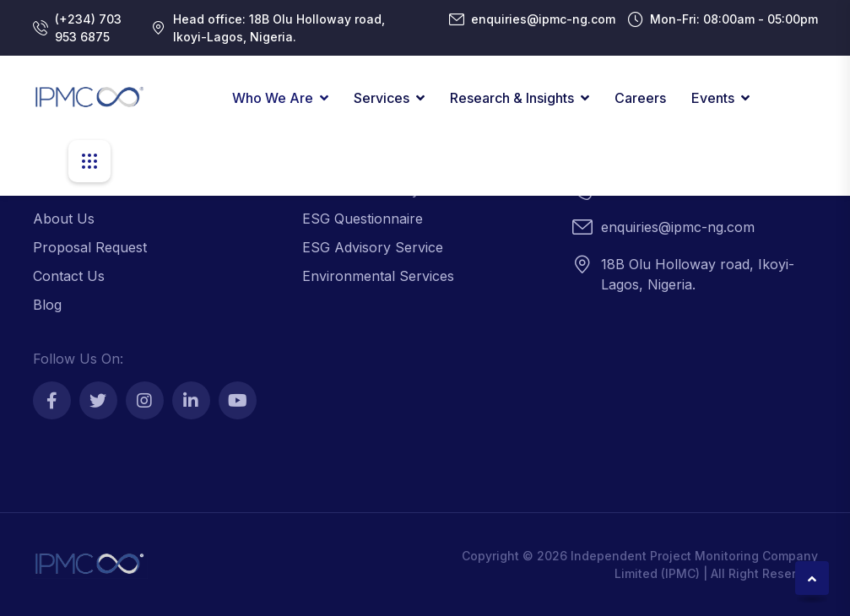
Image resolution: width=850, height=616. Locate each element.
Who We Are (273, 98)
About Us (64, 219)
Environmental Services (378, 276)
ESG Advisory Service (373, 247)
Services (382, 98)
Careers (640, 98)
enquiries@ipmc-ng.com (543, 19)
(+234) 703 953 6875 (88, 28)
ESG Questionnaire (363, 219)
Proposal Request (90, 247)
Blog (47, 305)
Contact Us (69, 276)
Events (713, 98)
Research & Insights (512, 98)
